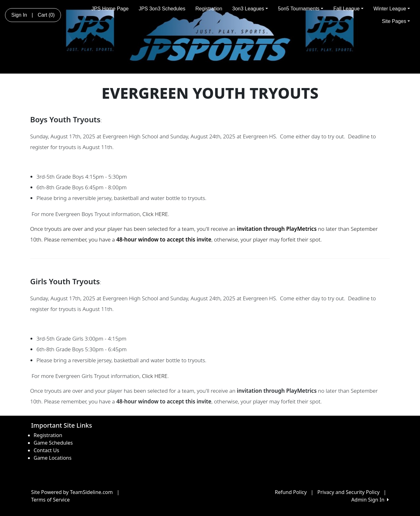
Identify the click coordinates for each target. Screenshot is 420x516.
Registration (209, 9)
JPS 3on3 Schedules (162, 9)
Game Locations (53, 458)
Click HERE (155, 214)
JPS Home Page (110, 9)
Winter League (392, 9)
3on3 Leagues (250, 9)
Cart (46, 15)
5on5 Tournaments (301, 9)
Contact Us (46, 450)
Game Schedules (53, 443)
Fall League (348, 9)
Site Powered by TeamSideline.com (72, 492)
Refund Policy (291, 492)
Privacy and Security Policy (348, 492)
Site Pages (396, 21)
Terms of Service (50, 500)
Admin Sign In (370, 500)
